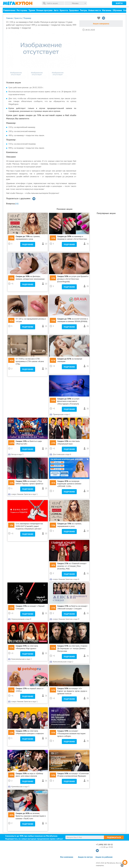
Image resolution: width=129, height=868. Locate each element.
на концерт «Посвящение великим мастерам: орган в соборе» (72, 733)
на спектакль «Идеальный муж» (68, 442)
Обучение (117, 10)
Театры (83, 10)
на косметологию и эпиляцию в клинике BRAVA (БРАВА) (73, 320)
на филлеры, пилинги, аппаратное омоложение (30, 278)
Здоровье (74, 10)
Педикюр (27, 18)
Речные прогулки (44, 10)
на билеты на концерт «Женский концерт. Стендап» (72, 607)
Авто (56, 10)
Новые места (95, 10)
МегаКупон (18, 3)
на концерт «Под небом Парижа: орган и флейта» (29, 482)
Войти (119, 3)
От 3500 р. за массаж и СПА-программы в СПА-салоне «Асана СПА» (30, 361)
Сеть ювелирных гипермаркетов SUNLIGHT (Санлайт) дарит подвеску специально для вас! (29, 526)
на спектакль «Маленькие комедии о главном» (30, 732)
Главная (9, 18)
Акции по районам (104, 857)
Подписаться (114, 837)
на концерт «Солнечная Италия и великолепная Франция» (73, 775)
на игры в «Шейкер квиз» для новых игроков (29, 775)
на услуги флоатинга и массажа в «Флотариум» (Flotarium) (68, 401)
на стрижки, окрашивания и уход (28, 238)
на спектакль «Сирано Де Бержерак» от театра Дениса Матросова (72, 648)
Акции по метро (85, 857)
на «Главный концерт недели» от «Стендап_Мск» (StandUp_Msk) (72, 566)
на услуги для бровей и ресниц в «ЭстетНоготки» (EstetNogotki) (73, 279)
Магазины (107, 10)
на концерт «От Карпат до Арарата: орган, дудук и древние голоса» (72, 691)
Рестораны (22, 10)
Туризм (32, 10)
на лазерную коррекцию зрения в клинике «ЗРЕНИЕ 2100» (69, 484)
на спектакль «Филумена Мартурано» (27, 647)
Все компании (67, 857)
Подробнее (28, 244)
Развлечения (9, 10)
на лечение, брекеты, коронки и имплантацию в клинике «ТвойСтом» (31, 816)
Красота (64, 10)
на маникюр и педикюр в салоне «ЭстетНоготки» (72, 238)
